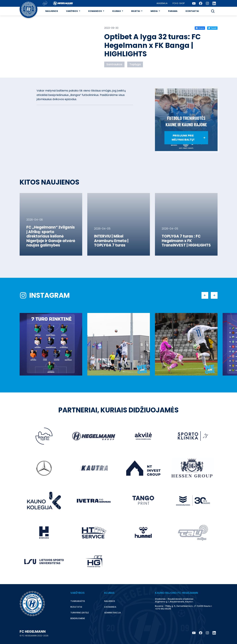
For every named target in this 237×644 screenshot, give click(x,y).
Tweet (212, 28)
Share (200, 28)
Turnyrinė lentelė (80, 613)
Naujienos (52, 11)
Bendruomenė (78, 618)
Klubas (117, 11)
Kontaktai (192, 11)
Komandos (95, 11)
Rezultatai (76, 607)
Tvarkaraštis (78, 601)
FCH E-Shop (179, 3)
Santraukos (114, 64)
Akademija (162, 3)
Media (154, 11)
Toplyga (135, 64)
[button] (213, 11)
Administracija (112, 613)
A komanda (110, 607)
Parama (173, 11)
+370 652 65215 (163, 609)
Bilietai (136, 11)
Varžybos (72, 11)
